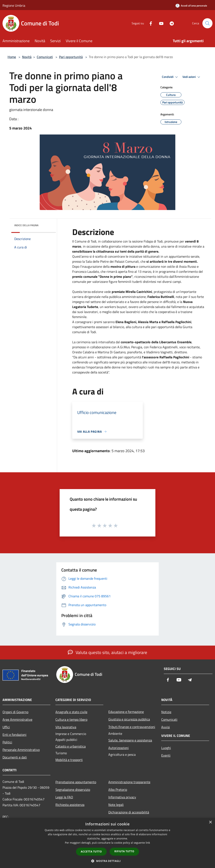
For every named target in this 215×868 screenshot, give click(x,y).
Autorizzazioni (119, 748)
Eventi (166, 755)
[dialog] (107, 843)
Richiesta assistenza (70, 805)
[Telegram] (170, 23)
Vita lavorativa (66, 727)
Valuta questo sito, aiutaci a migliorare (107, 652)
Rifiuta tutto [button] (124, 851)
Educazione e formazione (126, 712)
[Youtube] (160, 23)
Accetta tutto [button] (91, 852)
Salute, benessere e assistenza (130, 740)
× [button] (210, 822)
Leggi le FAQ (64, 797)
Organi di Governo (15, 712)
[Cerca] (207, 23)
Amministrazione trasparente (129, 782)
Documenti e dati (15, 757)
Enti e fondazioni (14, 735)
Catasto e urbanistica (71, 746)
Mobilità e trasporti (69, 760)
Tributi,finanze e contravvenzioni (132, 727)
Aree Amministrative (17, 719)
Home (12, 57)
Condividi (170, 77)
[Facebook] (149, 23)
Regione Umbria (14, 5)
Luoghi (166, 748)
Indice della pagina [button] (26, 225)
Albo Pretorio (118, 790)
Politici (7, 742)
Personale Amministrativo (21, 750)
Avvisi (166, 727)
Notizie (166, 712)
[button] (107, 861)
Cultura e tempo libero (71, 719)
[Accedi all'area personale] (191, 6)
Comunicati (45, 57)
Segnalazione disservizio (73, 790)
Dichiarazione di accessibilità (129, 812)
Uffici (6, 727)
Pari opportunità (71, 57)
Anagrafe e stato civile (71, 712)
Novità (27, 57)
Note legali (116, 805)
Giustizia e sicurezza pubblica (129, 719)
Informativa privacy (122, 797)
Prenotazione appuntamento (76, 782)
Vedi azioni (192, 77)
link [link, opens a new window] (148, 843)
